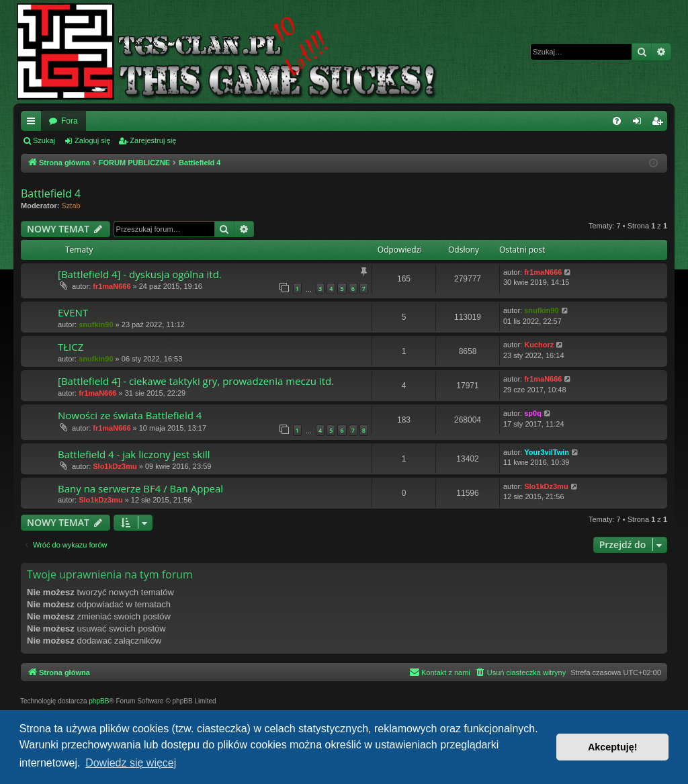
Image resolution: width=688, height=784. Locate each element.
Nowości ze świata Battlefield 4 (130, 415)
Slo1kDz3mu (115, 466)
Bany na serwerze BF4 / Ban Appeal (140, 488)
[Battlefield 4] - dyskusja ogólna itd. (140, 274)
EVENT (73, 312)
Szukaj (44, 140)
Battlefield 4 (51, 193)
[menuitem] (617, 121)
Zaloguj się (92, 140)
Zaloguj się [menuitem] (640, 124)
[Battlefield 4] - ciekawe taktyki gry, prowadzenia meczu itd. (196, 381)
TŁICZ (71, 347)
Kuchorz (539, 345)
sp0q (533, 413)
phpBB (99, 701)
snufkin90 (96, 324)
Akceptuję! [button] (613, 747)
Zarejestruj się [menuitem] (660, 124)
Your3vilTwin (547, 452)
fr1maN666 (112, 286)
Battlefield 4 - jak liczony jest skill (134, 454)
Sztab (71, 206)
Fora (70, 121)
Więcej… (34, 124)
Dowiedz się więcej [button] (131, 763)
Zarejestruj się (153, 140)
